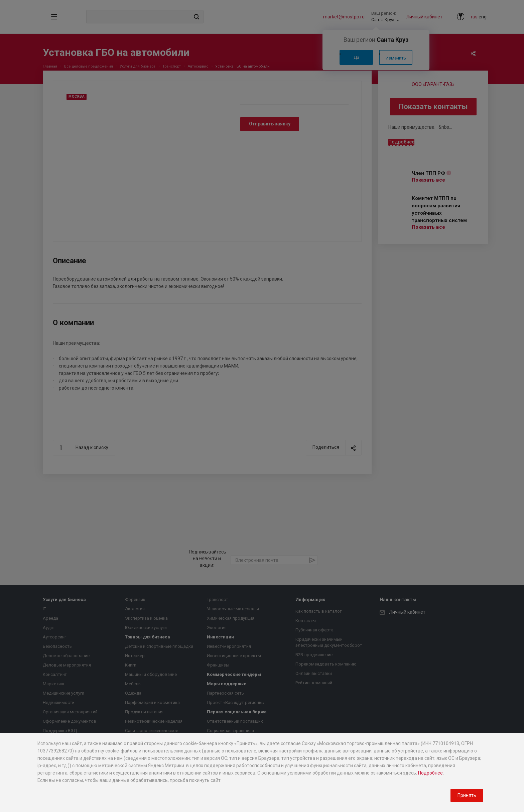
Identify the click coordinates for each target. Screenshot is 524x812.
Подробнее (430, 773)
